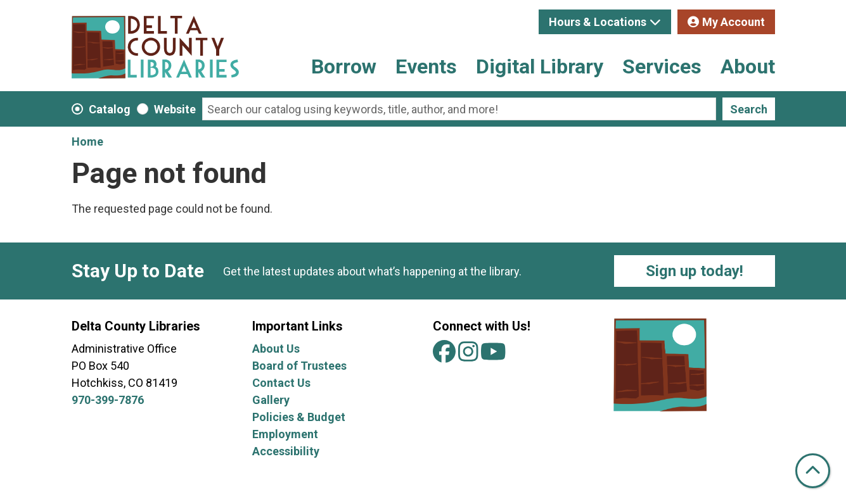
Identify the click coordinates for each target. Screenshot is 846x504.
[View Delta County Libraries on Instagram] (470, 356)
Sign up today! (695, 271)
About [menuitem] (748, 66)
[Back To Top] (813, 471)
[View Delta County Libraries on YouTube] (493, 356)
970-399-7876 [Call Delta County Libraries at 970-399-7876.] (108, 400)
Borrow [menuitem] (344, 66)
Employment (285, 434)
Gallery (271, 400)
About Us (276, 349)
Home (87, 142)
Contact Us (281, 383)
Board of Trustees (299, 366)
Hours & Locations (598, 22)
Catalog (110, 109)
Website (175, 109)
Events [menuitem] (426, 66)
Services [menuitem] (662, 66)
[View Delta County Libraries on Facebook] (445, 356)
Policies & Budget (299, 417)
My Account (734, 22)
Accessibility (286, 451)
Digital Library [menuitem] (540, 66)
